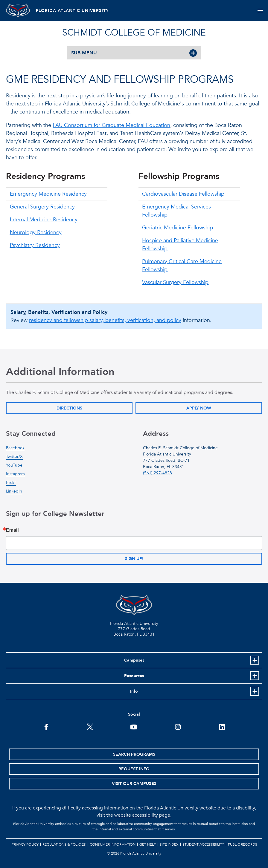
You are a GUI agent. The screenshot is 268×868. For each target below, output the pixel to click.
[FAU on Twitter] (90, 726)
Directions (69, 408)
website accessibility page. (143, 815)
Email (12, 530)
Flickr (11, 483)
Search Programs (134, 754)
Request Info (134, 769)
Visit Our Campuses (134, 784)
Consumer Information (113, 844)
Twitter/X (14, 457)
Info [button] (134, 691)
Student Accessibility (203, 844)
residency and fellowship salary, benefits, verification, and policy (105, 320)
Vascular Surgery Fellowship (175, 282)
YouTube (14, 465)
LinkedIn (14, 491)
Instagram (15, 474)
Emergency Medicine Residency (48, 194)
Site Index (169, 844)
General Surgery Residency (42, 207)
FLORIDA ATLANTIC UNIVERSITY (72, 11)
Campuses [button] (134, 660)
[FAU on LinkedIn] (222, 726)
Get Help (148, 844)
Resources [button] (134, 676)
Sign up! (134, 559)
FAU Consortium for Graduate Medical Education (111, 125)
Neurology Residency (36, 233)
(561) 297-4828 (157, 473)
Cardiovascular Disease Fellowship (183, 194)
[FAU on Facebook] (46, 726)
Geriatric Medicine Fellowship (178, 228)
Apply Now (199, 408)
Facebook (15, 448)
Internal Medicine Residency (44, 220)
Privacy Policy (25, 844)
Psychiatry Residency (35, 245)
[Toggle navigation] (260, 10)
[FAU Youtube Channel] (134, 726)
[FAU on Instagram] (178, 726)
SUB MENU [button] (84, 53)
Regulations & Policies (64, 844)
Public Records (243, 844)
